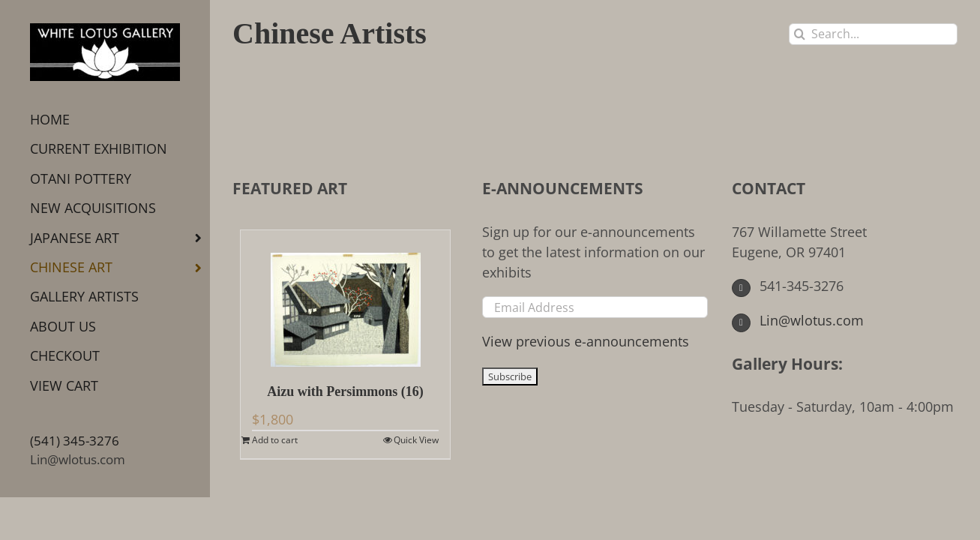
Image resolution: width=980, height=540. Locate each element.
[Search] (800, 34)
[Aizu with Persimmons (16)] (345, 298)
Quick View (416, 440)
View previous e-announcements (586, 341)
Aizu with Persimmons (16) (345, 391)
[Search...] (873, 34)
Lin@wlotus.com (78, 459)
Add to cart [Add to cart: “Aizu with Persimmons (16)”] (275, 440)
